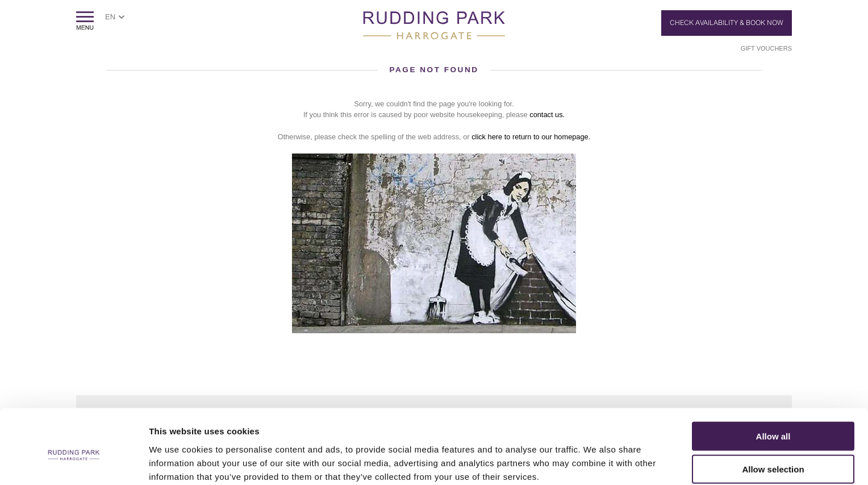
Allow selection (773, 419)
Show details (596, 463)
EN (110, 17)
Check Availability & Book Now (727, 23)
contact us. (547, 115)
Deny (773, 452)
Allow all (773, 385)
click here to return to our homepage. (531, 137)
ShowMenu (85, 21)
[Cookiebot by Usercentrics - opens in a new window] (74, 463)
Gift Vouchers (766, 48)
